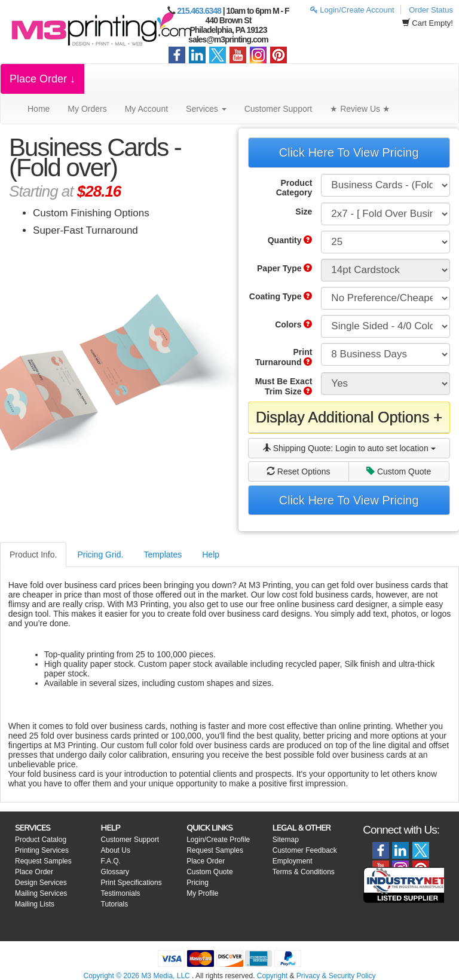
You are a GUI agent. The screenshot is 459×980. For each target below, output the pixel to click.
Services (206, 109)
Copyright (272, 976)
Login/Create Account (352, 10)
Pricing (198, 883)
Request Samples (43, 861)
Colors (293, 324)
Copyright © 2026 (112, 976)
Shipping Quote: (349, 448)
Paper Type (284, 268)
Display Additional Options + (349, 417)
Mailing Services (41, 893)
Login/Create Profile (218, 840)
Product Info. (33, 555)
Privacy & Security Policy (336, 976)
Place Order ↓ (42, 79)
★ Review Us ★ (360, 109)
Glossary (115, 872)
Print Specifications (131, 883)
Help (211, 555)
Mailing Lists (35, 904)
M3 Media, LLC (165, 976)
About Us (116, 850)
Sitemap (286, 840)
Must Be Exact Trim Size (284, 386)
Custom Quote (399, 471)
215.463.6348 (199, 11)
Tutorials (115, 904)
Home (39, 109)
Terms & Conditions (304, 872)
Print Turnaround (284, 357)
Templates (163, 555)
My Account (146, 109)
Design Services (41, 883)
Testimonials (121, 893)
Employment (293, 861)
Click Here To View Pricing (349, 152)
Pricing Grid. (100, 555)
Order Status (431, 10)
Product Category (294, 188)
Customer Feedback (305, 850)
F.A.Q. (111, 861)
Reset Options (299, 471)
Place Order (34, 872)
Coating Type (281, 296)
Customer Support (279, 109)
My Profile (202, 893)
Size (304, 212)
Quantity (290, 240)
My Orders (87, 109)
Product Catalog (41, 840)
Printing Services (42, 850)
